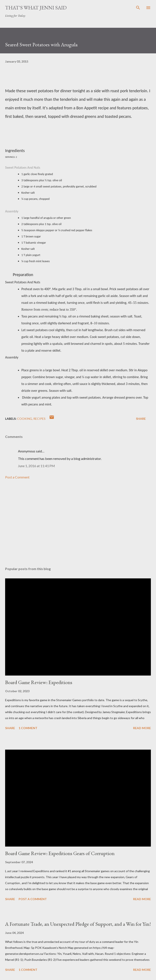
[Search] (138, 8)
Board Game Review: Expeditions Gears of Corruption (60, 853)
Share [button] (141, 419)
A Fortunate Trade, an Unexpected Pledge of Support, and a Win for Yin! (78, 924)
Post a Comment (17, 477)
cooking (25, 419)
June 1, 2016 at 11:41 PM (36, 466)
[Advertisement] (78, 523)
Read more (142, 728)
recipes (39, 419)
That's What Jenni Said (36, 8)
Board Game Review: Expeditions (39, 682)
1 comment (28, 728)
